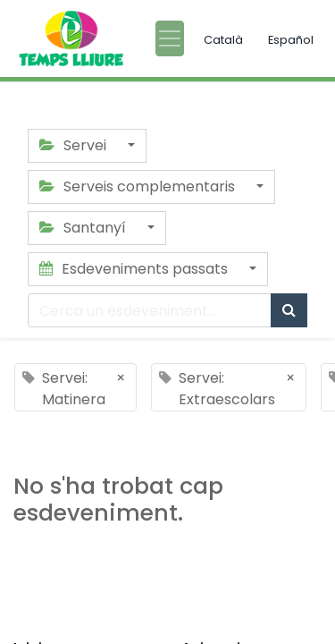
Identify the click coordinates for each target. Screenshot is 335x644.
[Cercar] (289, 310)
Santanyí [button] (84, 228)
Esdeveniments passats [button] (135, 269)
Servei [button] (75, 145)
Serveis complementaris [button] (139, 186)
